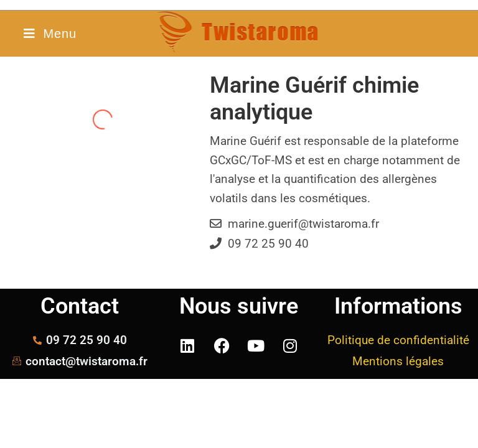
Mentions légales (398, 361)
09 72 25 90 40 (268, 244)
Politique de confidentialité (398, 340)
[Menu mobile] (50, 34)
